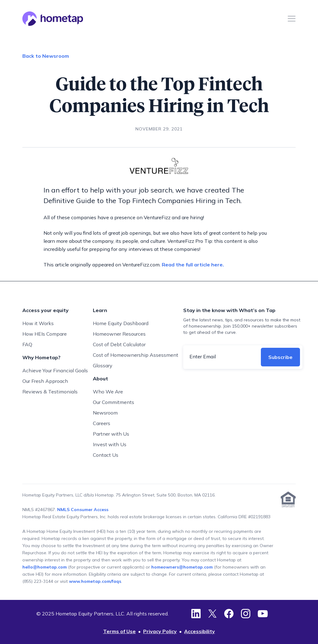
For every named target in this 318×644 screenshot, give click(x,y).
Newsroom (105, 413)
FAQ (27, 344)
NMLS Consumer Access (83, 510)
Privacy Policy (160, 631)
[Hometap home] (53, 19)
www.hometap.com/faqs (95, 581)
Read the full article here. (193, 265)
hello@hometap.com (45, 567)
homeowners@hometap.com (182, 567)
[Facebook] (229, 614)
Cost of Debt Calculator (119, 344)
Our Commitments (114, 402)
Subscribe (280, 357)
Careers (102, 423)
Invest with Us (110, 444)
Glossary (103, 365)
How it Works (38, 323)
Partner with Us (111, 434)
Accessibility (200, 631)
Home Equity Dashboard (121, 323)
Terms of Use (119, 631)
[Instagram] (246, 614)
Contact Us (106, 455)
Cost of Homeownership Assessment (136, 355)
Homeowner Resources (119, 334)
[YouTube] (263, 614)
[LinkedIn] (196, 614)
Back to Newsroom (46, 56)
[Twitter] (212, 614)
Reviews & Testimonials (50, 392)
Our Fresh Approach (45, 381)
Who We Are (108, 392)
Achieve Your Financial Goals (55, 370)
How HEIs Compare (45, 334)
